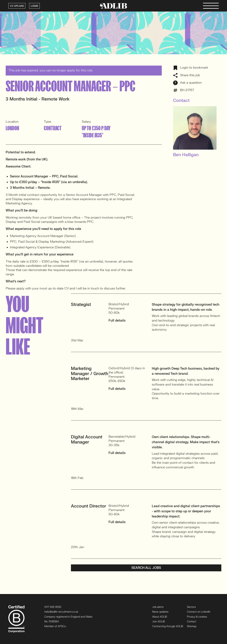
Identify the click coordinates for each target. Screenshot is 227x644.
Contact (192, 622)
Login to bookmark (191, 68)
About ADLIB (160, 617)
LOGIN (34, 6)
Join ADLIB (158, 622)
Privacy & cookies (197, 617)
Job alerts (158, 607)
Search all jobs (146, 568)
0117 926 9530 (53, 607)
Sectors (191, 607)
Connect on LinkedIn (199, 612)
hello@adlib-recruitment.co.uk (61, 612)
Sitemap (192, 626)
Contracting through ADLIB (168, 626)
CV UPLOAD (17, 6)
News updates (160, 612)
